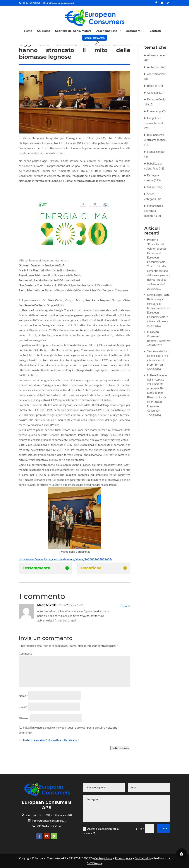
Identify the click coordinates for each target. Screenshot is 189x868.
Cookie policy (143, 858)
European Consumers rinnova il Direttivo (159, 336)
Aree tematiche (107, 31)
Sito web (24, 718)
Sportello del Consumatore (73, 31)
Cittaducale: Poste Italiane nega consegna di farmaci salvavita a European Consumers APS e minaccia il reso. (159, 308)
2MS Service (95, 863)
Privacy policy (123, 858)
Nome (23, 696)
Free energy (154, 111)
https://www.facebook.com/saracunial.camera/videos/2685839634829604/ (66, 559)
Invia (164, 828)
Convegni (153, 93)
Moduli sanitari (156, 152)
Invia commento (120, 748)
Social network (95, 38)
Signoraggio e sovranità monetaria (154, 211)
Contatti (155, 31)
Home (28, 31)
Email (23, 707)
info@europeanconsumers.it (47, 821)
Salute (151, 187)
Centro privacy (103, 858)
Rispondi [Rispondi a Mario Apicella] (125, 606)
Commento (26, 653)
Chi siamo (44, 31)
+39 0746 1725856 (47, 826)
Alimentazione (156, 55)
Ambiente (153, 67)
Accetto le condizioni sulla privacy (101, 831)
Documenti (134, 31)
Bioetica (152, 86)
